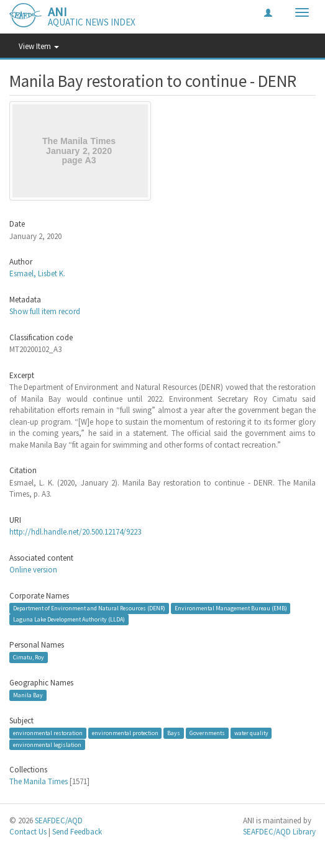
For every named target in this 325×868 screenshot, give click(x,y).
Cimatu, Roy (29, 657)
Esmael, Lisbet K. (37, 274)
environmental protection (125, 733)
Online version (33, 570)
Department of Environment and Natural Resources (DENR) (89, 608)
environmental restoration (48, 733)
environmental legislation (47, 745)
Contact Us (28, 832)
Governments (207, 733)
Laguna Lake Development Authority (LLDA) (69, 619)
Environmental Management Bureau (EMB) (231, 608)
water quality (251, 733)
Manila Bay (28, 695)
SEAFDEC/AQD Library (279, 832)
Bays (174, 733)
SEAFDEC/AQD (59, 821)
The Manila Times (39, 781)
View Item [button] (39, 46)
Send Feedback (77, 832)
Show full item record (45, 311)
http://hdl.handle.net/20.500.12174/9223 (75, 532)
